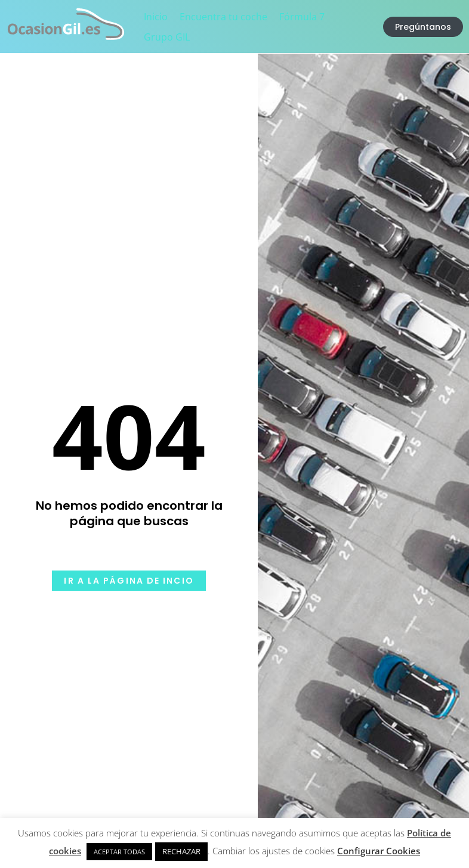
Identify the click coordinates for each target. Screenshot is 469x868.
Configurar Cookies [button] (379, 851)
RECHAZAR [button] (181, 851)
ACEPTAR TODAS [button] (119, 852)
